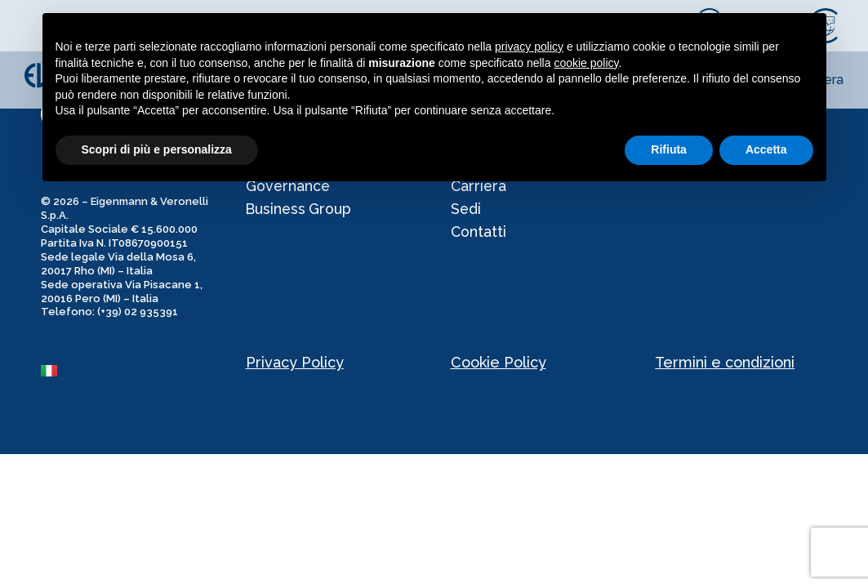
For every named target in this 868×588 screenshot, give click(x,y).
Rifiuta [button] (669, 149)
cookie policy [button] (586, 63)
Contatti (479, 236)
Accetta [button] (766, 149)
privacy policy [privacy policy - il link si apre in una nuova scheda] (529, 47)
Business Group (300, 212)
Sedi (466, 212)
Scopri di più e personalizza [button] (157, 149)
